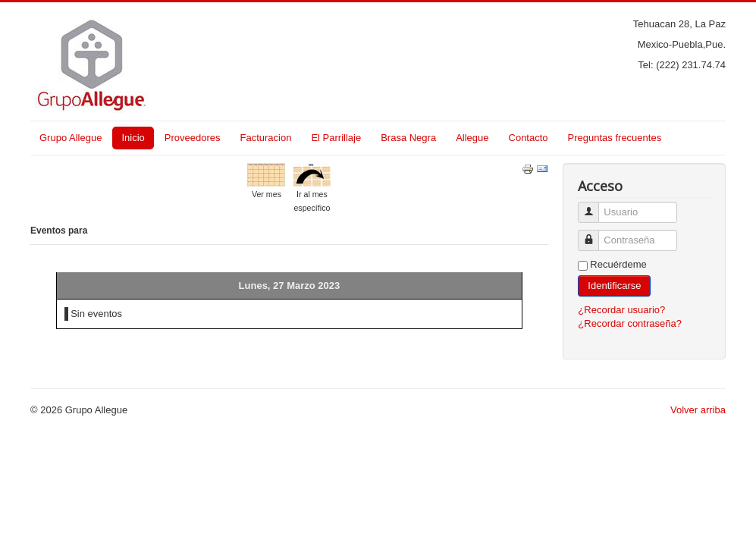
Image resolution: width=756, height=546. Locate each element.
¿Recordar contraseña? (630, 323)
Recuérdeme (618, 264)
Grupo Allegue (71, 138)
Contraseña (594, 234)
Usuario (594, 206)
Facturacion (265, 138)
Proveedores (193, 138)
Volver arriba (698, 410)
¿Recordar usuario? (621, 310)
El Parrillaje (336, 138)
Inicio (133, 138)
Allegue (472, 138)
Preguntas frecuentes (615, 138)
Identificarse (614, 286)
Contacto (529, 138)
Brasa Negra (408, 138)
